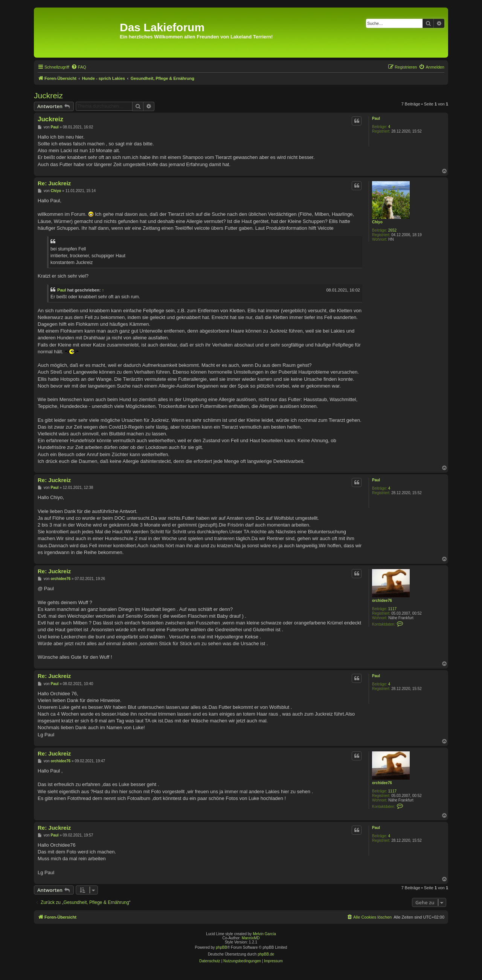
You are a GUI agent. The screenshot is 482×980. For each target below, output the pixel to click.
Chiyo (377, 222)
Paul (376, 118)
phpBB (221, 947)
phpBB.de (266, 954)
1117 (392, 609)
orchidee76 (382, 601)
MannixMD (251, 938)
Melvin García (264, 934)
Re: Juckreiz (54, 183)
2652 (392, 230)
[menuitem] (79, 67)
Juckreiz (48, 95)
